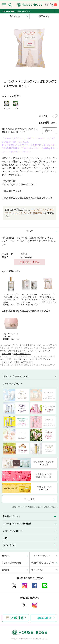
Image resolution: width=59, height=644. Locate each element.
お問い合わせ (9, 545)
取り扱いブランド (11, 516)
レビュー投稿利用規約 (11, 563)
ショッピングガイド (13, 531)
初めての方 (15, 16)
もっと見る (30, 499)
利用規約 (6, 556)
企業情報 (6, 570)
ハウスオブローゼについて (16, 376)
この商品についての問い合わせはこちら (21, 129)
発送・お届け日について (15, 132)
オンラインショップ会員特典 (17, 524)
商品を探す (44, 16)
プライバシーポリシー (41, 556)
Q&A (5, 538)
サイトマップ (37, 570)
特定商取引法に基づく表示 (43, 563)
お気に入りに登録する (55, 116)
